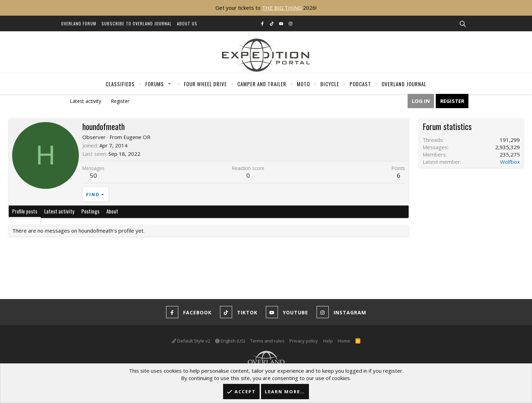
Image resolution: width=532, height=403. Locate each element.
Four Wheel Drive (205, 84)
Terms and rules (267, 341)
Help (328, 341)
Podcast (360, 84)
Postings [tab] (90, 211)
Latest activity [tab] (59, 211)
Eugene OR (137, 137)
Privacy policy (304, 341)
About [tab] (112, 211)
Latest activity (85, 101)
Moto (303, 84)
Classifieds (120, 84)
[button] (169, 84)
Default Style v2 (191, 341)
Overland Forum (79, 23)
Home (344, 341)
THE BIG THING (282, 8)
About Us (187, 23)
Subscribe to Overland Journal (137, 23)
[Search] (463, 24)
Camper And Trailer (262, 84)
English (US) (230, 341)
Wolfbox (510, 162)
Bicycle (330, 84)
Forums (155, 84)
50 (93, 175)
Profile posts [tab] (25, 211)
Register (120, 101)
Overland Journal (404, 84)
